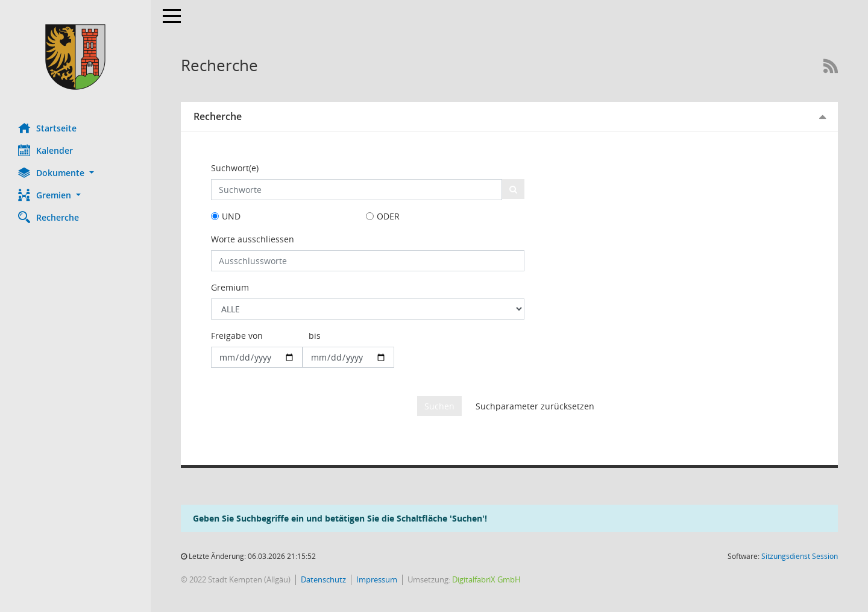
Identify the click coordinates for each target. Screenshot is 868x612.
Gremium (230, 287)
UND (231, 216)
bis (315, 336)
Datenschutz (323, 579)
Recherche (218, 116)
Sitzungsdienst (800, 556)
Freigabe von (237, 336)
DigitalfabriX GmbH (486, 579)
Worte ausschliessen (253, 239)
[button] (75, 173)
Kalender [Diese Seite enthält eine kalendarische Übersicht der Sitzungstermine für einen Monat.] (46, 150)
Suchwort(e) (235, 168)
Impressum (377, 579)
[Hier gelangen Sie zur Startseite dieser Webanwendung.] (75, 57)
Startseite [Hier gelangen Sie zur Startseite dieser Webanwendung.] (47, 128)
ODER (388, 216)
